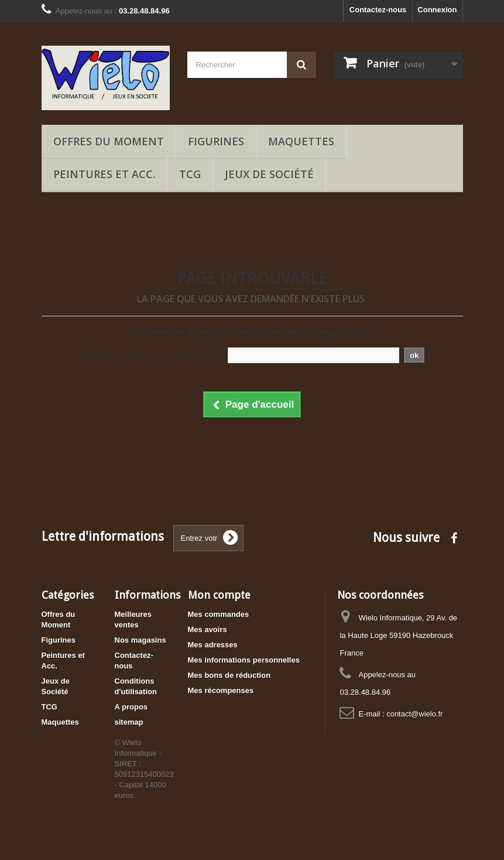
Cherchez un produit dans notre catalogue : (152, 355)
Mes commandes (219, 614)
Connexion (437, 10)
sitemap (129, 722)
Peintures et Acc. (104, 174)
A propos (131, 707)
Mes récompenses (221, 690)
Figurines (216, 141)
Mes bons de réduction (229, 675)
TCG (190, 174)
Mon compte (219, 595)
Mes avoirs (208, 629)
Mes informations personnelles (244, 660)
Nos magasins (140, 640)
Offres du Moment (109, 141)
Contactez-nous (378, 10)
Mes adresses (213, 645)
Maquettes (301, 141)
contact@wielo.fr (414, 714)
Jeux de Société (269, 174)
